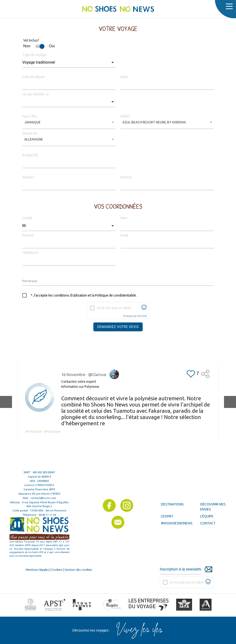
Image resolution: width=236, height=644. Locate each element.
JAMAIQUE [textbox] (32, 122)
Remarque (30, 281)
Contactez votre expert (79, 382)
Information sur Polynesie (80, 387)
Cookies (57, 570)
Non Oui (39, 46)
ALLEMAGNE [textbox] (34, 139)
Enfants (126, 177)
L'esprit (167, 516)
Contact (208, 523)
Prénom (28, 235)
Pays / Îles (30, 116)
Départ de (30, 133)
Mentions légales (37, 570)
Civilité (27, 218)
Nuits (124, 77)
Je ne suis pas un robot (114, 308)
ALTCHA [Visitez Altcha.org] (142, 316)
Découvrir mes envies (213, 507)
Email (124, 235)
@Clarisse (97, 374)
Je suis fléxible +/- (36, 94)
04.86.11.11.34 (47, 515)
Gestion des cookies (78, 570)
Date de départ (33, 77)
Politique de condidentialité (115, 295)
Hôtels (125, 116)
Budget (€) (30, 155)
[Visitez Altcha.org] (144, 309)
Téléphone (30, 253)
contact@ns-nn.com (43, 498)
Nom (124, 218)
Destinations (172, 504)
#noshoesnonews (177, 523)
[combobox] (69, 124)
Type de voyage (34, 55)
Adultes (28, 177)
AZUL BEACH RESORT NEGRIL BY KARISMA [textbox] (154, 122)
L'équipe (207, 516)
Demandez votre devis (118, 327)
